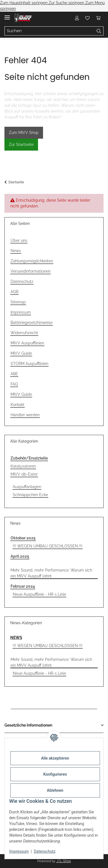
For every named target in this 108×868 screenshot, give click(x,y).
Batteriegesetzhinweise (32, 323)
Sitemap (18, 302)
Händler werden (25, 415)
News (16, 251)
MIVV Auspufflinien (27, 343)
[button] (77, 18)
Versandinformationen (31, 271)
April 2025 (20, 556)
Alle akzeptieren (55, 758)
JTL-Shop (64, 861)
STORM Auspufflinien (29, 364)
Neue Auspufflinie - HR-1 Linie (39, 594)
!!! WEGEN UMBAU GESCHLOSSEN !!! (48, 546)
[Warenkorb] (98, 18)
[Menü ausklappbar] (7, 15)
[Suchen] (50, 31)
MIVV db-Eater (24, 474)
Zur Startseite (21, 144)
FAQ (14, 384)
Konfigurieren (55, 774)
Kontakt (17, 405)
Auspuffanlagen (27, 487)
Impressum (19, 851)
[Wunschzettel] (87, 18)
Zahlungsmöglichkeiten (32, 261)
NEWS (16, 638)
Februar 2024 (23, 586)
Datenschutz (45, 851)
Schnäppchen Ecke (30, 495)
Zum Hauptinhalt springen (24, 3)
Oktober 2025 (23, 538)
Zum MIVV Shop (24, 133)
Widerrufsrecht (24, 333)
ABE (14, 374)
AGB (14, 292)
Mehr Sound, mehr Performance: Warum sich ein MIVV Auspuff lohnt (51, 573)
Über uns (19, 240)
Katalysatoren (23, 466)
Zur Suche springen (67, 3)
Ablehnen (55, 790)
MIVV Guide (21, 353)
